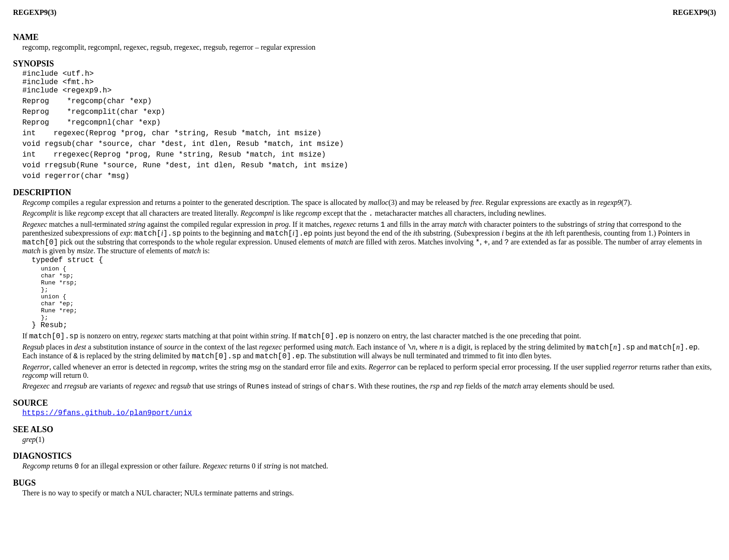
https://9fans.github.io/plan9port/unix (107, 461)
